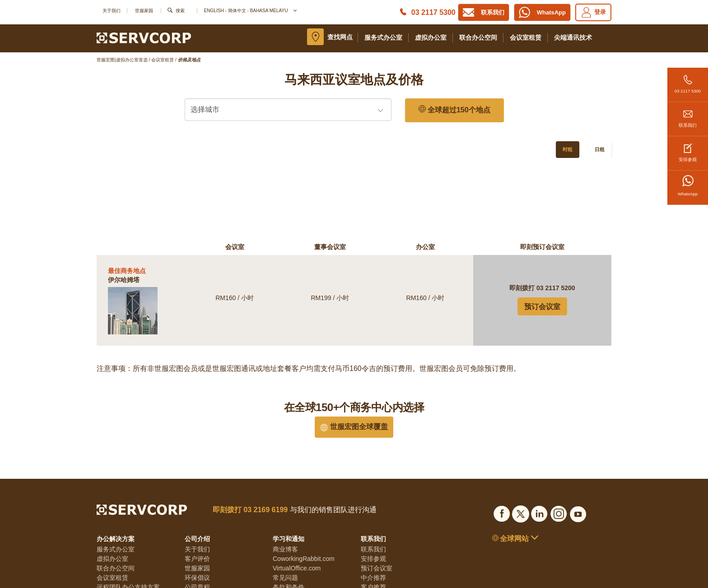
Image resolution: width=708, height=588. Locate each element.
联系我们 (688, 115)
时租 (568, 149)
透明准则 (197, 522)
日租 (600, 149)
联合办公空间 (478, 37)
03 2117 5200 (556, 213)
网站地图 (285, 541)
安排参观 (688, 149)
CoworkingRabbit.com (304, 484)
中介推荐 (373, 503)
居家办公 (109, 522)
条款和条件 (289, 512)
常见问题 (285, 503)
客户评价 (197, 484)
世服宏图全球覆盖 (354, 352)
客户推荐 (373, 512)
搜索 (180, 11)
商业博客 (285, 474)
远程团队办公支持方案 (128, 512)
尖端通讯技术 (573, 37)
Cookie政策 (289, 531)
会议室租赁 (526, 37)
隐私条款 (285, 522)
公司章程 (197, 512)
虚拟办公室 (431, 37)
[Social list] (502, 438)
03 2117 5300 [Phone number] (433, 12)
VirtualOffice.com (297, 493)
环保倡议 (197, 503)
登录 (593, 12)
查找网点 (340, 37)
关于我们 (112, 11)
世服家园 (144, 11)
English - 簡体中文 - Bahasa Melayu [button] (250, 11)
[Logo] (144, 37)
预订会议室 (542, 232)
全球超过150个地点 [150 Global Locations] (454, 110)
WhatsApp (688, 186)
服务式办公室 (383, 37)
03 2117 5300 (688, 81)
